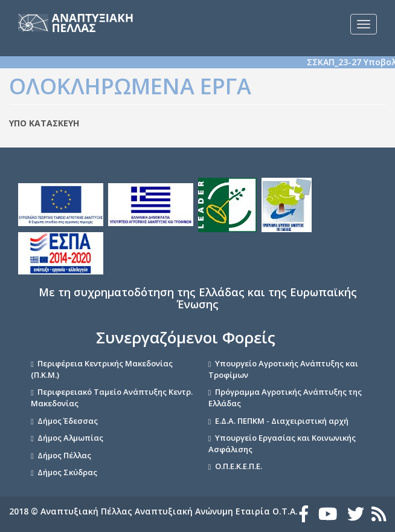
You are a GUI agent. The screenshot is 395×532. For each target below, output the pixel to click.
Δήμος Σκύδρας (67, 472)
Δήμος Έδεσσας (68, 421)
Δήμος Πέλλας (64, 455)
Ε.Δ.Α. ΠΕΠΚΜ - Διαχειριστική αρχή (282, 421)
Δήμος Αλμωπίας (70, 438)
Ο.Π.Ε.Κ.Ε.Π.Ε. (239, 466)
